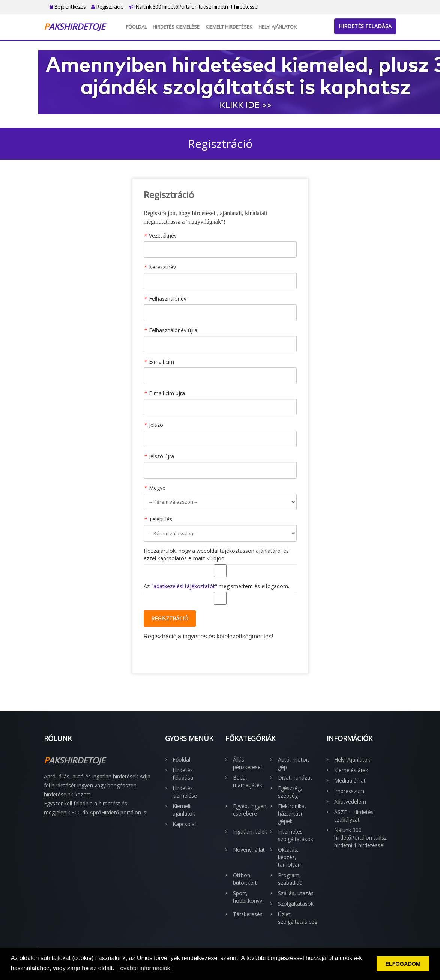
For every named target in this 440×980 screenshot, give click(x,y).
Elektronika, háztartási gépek (292, 814)
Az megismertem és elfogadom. (216, 586)
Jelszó (156, 425)
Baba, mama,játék (248, 781)
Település (161, 519)
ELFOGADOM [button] (403, 964)
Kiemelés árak (351, 770)
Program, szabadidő (290, 879)
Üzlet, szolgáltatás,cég (297, 918)
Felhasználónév (168, 299)
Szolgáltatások (296, 904)
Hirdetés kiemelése (176, 27)
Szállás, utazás (296, 893)
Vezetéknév (163, 236)
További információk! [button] (144, 968)
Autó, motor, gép (294, 763)
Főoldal (136, 27)
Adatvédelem (350, 802)
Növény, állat (249, 850)
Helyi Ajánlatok (278, 27)
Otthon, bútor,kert (245, 879)
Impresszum (349, 791)
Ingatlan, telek (250, 832)
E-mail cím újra (167, 393)
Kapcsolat (185, 824)
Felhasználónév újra (173, 330)
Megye (157, 488)
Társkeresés (248, 914)
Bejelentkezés (68, 7)
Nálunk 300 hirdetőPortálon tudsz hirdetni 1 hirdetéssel (194, 7)
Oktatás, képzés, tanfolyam (290, 857)
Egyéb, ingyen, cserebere (250, 810)
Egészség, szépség (290, 792)
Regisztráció (107, 7)
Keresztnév (162, 267)
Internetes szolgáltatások (296, 835)
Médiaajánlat (350, 781)
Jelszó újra (161, 456)
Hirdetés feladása (365, 26)
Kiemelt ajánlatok (184, 810)
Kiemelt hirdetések (229, 27)
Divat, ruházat (295, 778)
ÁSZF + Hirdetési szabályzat (354, 816)
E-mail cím (161, 362)
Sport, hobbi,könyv (248, 897)
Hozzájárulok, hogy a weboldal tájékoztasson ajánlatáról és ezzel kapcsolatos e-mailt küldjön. (216, 555)
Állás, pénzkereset (248, 763)
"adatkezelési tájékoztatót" (184, 586)
